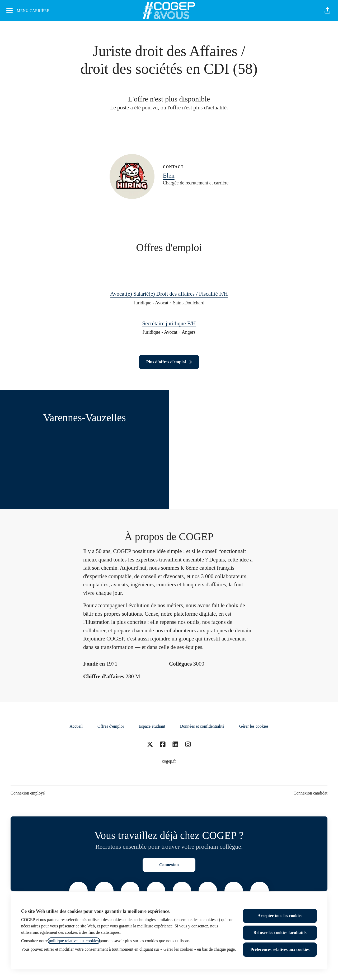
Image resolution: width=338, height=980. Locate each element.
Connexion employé (28, 793)
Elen (169, 175)
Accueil (76, 726)
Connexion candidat (311, 793)
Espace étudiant (152, 726)
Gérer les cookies (254, 726)
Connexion (169, 865)
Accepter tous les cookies (280, 916)
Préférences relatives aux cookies (280, 949)
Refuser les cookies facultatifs (280, 933)
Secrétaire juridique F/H (169, 324)
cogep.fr (169, 761)
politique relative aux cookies (74, 941)
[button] (327, 11)
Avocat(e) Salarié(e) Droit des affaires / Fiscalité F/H (169, 294)
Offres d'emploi (111, 726)
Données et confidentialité (202, 726)
